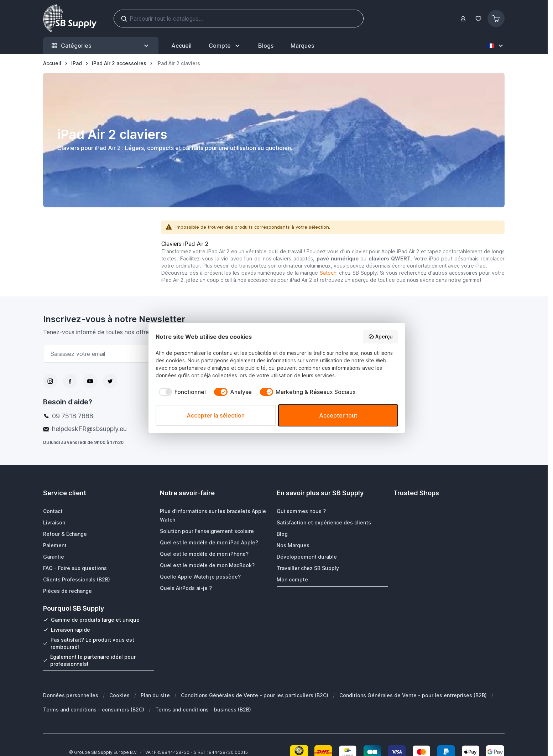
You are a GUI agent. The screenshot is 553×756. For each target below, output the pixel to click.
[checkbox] (181, 392)
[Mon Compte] (225, 46)
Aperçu (380, 337)
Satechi (329, 273)
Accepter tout (338, 415)
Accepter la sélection (216, 415)
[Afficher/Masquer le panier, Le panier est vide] (496, 19)
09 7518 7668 (73, 416)
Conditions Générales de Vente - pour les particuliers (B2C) (255, 695)
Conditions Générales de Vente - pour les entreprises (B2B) (413, 695)
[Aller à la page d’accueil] (52, 63)
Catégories (101, 46)
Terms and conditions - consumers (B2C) (94, 709)
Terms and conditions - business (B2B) (203, 709)
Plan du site (155, 695)
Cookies (119, 695)
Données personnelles (71, 695)
